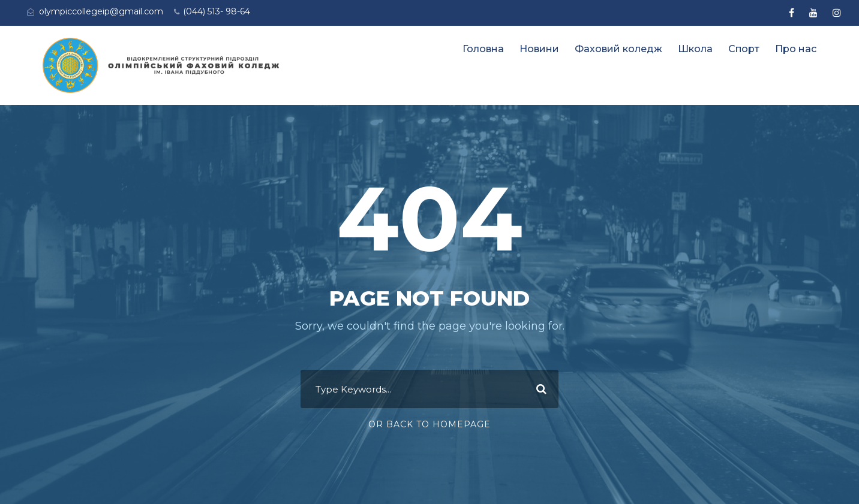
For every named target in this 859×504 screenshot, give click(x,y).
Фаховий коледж (618, 49)
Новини (539, 49)
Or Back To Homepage (429, 424)
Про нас (796, 49)
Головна (483, 49)
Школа (695, 49)
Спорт (744, 49)
